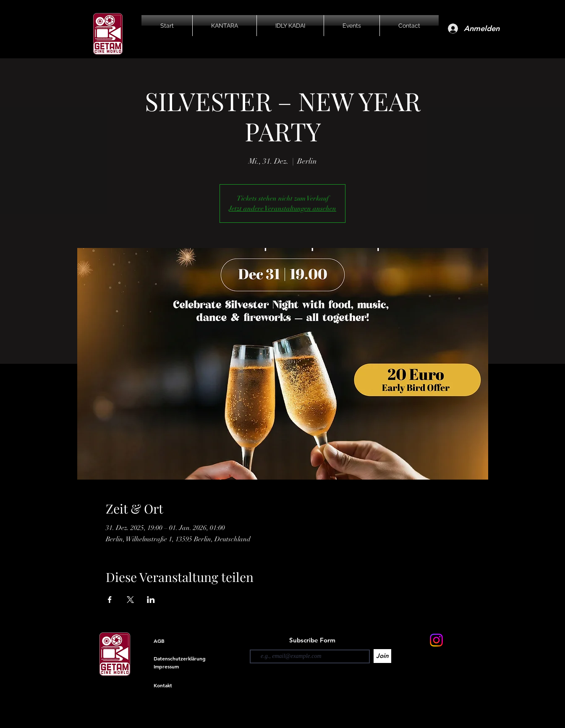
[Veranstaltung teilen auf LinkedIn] (151, 600)
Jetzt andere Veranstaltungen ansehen (282, 209)
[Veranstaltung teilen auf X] (130, 600)
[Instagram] (436, 640)
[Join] (382, 656)
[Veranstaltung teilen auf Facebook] (110, 600)
